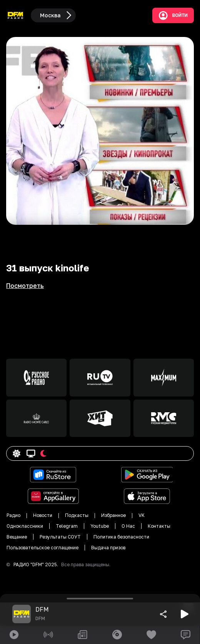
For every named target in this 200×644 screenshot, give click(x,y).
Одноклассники (25, 526)
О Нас (128, 526)
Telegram (67, 526)
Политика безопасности (121, 537)
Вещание (17, 537)
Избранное (113, 515)
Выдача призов (108, 548)
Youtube (100, 526)
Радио (13, 515)
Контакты (159, 526)
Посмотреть (25, 286)
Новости (43, 515)
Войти (173, 15)
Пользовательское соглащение (42, 548)
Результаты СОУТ (60, 537)
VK (142, 515)
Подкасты (77, 515)
